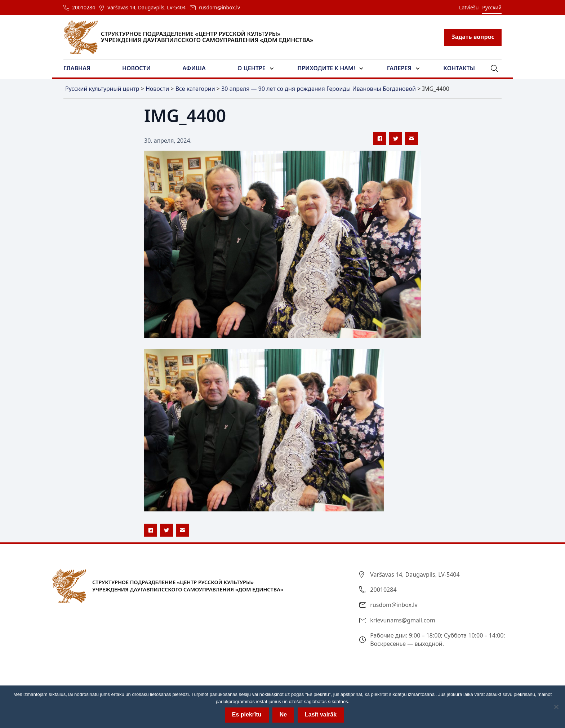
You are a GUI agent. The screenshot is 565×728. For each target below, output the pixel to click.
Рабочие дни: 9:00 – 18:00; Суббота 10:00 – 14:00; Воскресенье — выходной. (437, 639)
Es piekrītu (247, 714)
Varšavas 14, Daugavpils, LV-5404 (146, 7)
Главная (77, 68)
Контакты (459, 68)
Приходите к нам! (326, 68)
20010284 (84, 7)
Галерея (399, 68)
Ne (283, 714)
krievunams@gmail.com (403, 620)
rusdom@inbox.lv (219, 7)
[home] (193, 37)
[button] (81, 68)
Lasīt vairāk (321, 714)
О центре (252, 68)
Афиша (194, 68)
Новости (136, 68)
